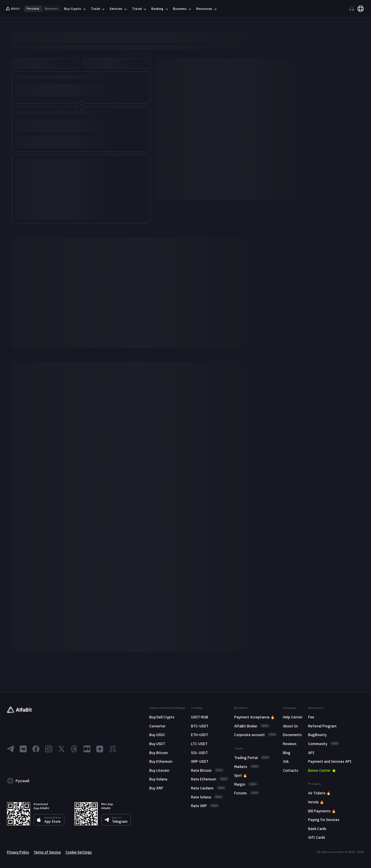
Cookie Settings (79, 852)
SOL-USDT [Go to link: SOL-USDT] (199, 753)
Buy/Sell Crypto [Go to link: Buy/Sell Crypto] (162, 717)
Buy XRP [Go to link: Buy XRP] (156, 788)
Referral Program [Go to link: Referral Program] (322, 726)
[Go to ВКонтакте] (23, 749)
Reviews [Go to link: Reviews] (290, 744)
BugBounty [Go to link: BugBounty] (317, 735)
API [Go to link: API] (311, 753)
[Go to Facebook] (36, 749)
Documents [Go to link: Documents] (292, 735)
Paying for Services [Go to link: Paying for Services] (324, 820)
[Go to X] (61, 749)
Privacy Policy (18, 852)
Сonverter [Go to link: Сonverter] (157, 726)
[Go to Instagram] (49, 749)
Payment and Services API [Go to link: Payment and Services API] (330, 761)
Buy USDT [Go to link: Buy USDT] (157, 744)
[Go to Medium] (87, 749)
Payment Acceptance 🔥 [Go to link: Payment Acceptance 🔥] (254, 717)
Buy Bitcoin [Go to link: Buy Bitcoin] (159, 753)
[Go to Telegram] (10, 749)
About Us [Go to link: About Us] (290, 726)
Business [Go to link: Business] (52, 9)
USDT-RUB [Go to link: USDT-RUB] (200, 717)
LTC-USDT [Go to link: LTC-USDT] (199, 744)
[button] (69, 781)
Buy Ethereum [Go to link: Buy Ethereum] (161, 761)
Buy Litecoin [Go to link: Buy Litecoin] (159, 770)
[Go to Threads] (74, 749)
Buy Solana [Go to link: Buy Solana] (158, 779)
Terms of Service (47, 852)
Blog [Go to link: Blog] (287, 753)
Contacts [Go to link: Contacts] (291, 770)
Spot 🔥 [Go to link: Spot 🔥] (241, 775)
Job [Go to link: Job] (286, 761)
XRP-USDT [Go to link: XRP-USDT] (200, 761)
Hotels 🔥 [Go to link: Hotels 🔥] (316, 802)
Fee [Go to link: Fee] (311, 717)
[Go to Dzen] (100, 749)
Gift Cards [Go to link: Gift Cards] (317, 837)
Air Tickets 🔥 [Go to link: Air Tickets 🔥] (319, 793)
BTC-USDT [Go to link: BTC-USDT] (200, 726)
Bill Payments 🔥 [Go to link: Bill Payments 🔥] (322, 811)
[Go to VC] (112, 749)
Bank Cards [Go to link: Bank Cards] (317, 829)
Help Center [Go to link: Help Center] (293, 717)
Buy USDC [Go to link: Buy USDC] (157, 735)
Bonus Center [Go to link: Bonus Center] (319, 770)
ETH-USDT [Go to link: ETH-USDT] (200, 735)
